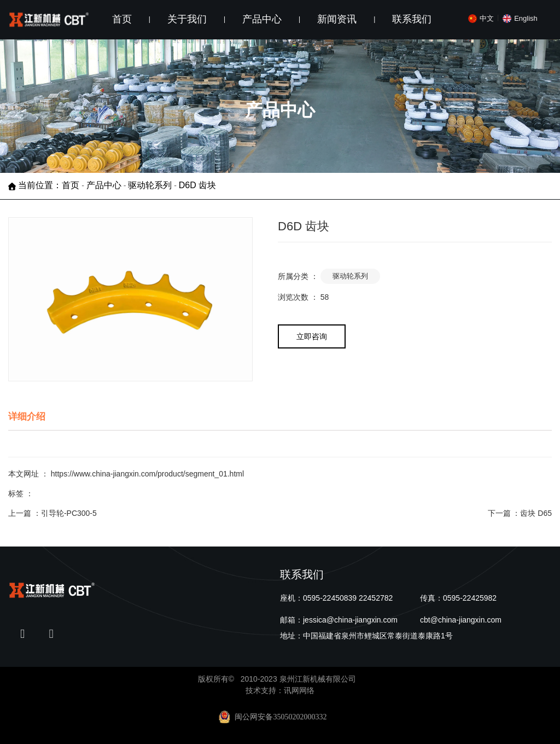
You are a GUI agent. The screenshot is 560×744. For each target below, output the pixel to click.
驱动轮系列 (150, 186)
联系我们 (412, 19)
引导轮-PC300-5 (69, 513)
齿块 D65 (536, 513)
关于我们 (187, 19)
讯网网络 (299, 690)
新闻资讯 (337, 19)
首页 (122, 19)
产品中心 (262, 19)
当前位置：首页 (50, 186)
